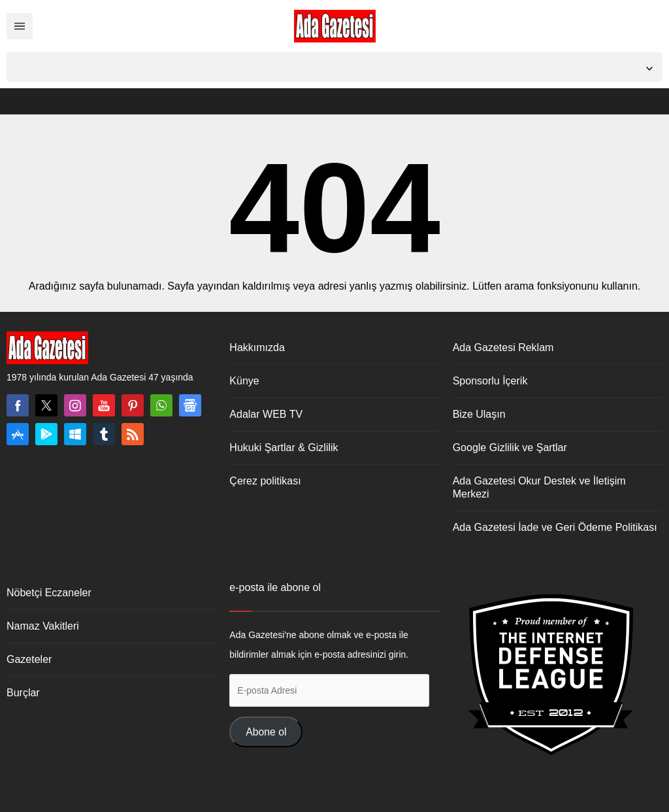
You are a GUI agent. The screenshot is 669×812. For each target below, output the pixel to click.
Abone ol (266, 732)
